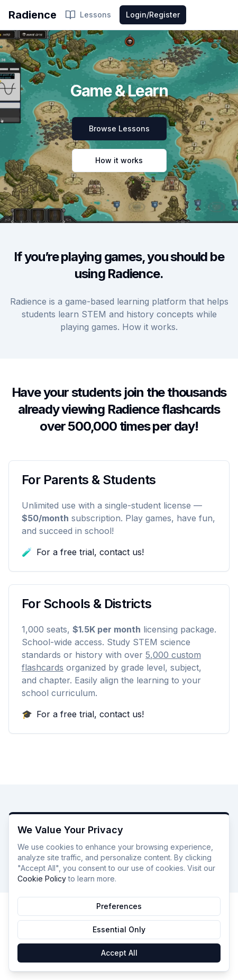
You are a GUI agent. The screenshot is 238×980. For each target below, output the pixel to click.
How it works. (150, 327)
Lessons (88, 15)
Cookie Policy (42, 879)
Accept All (119, 953)
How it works (119, 160)
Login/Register (153, 15)
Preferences (119, 906)
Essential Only (119, 929)
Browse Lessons (119, 128)
